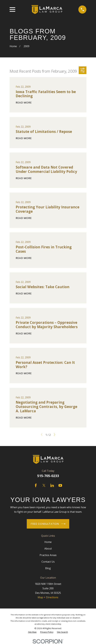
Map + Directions (48, 597)
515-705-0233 (48, 476)
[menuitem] (32, 632)
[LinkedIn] (52, 485)
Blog (48, 568)
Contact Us (48, 562)
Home (48, 542)
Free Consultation (48, 524)
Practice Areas (48, 555)
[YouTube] (60, 485)
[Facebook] (36, 485)
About (48, 549)
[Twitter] (44, 485)
